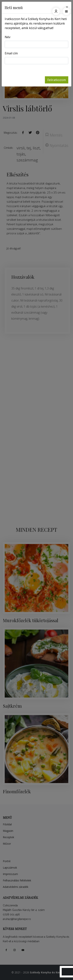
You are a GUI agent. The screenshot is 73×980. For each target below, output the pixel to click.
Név (8, 37)
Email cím (11, 53)
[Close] (67, 7)
